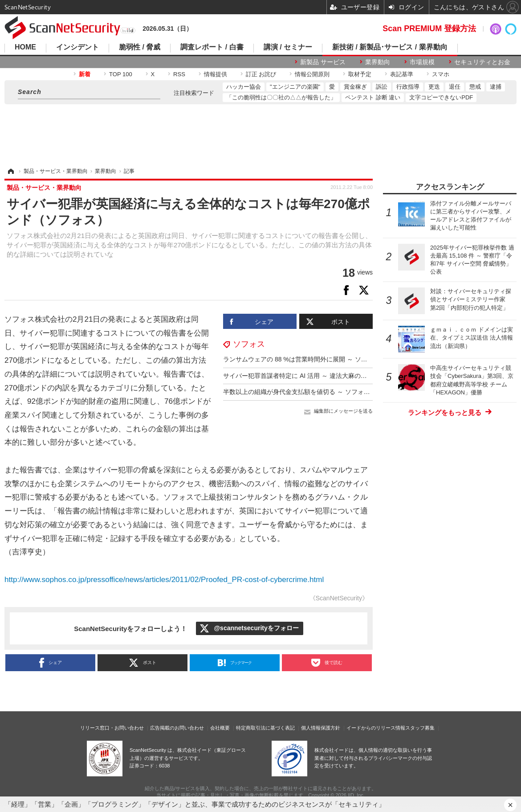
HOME (25, 47)
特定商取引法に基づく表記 (265, 728)
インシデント (77, 47)
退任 (455, 87)
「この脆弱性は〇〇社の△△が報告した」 (281, 97)
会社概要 (220, 728)
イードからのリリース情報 (376, 728)
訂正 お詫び (261, 74)
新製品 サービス (323, 62)
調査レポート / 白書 (212, 47)
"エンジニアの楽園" (295, 87)
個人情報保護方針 (321, 728)
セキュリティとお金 (482, 62)
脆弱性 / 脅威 (140, 47)
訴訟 (382, 87)
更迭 (434, 87)
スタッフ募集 (420, 728)
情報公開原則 (312, 74)
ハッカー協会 (244, 87)
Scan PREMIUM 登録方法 (429, 29)
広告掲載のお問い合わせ (177, 728)
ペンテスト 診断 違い (373, 97)
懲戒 (475, 87)
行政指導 (408, 87)
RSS (179, 74)
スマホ (441, 74)
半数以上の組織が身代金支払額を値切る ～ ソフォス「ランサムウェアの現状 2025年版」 (348, 392)
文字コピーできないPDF (441, 97)
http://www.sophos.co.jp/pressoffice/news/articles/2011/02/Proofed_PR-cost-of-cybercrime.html (164, 580)
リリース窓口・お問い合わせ (112, 728)
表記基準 (402, 74)
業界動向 (378, 62)
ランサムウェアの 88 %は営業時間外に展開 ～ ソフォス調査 (308, 359)
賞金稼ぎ (355, 87)
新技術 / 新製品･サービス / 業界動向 (390, 47)
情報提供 (216, 74)
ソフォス (249, 344)
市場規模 (422, 62)
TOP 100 (121, 74)
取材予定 (360, 74)
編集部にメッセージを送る (343, 411)
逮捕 (496, 87)
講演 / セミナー (288, 47)
